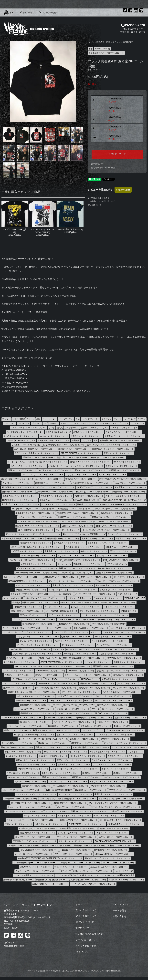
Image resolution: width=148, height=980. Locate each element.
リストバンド (58, 649)
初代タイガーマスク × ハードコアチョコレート (91, 462)
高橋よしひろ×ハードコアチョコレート (61, 577)
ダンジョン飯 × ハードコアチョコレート (76, 833)
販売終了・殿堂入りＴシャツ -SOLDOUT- (115, 42)
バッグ (59, 560)
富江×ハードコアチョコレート (33, 615)
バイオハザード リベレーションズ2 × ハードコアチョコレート (76, 466)
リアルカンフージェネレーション (26, 445)
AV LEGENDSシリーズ (25, 440)
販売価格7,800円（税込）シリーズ (52, 880)
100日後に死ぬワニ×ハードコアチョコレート (30, 649)
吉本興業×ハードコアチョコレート (89, 564)
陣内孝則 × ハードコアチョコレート (18, 492)
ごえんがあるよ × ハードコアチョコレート (109, 867)
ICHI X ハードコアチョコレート (74, 521)
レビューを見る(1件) (100, 190)
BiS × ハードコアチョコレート (127, 462)
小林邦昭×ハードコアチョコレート (112, 556)
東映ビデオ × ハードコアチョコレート (108, 458)
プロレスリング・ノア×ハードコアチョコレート (34, 620)
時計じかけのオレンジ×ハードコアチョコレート (38, 637)
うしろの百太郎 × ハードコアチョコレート (39, 850)
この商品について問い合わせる (102, 201)
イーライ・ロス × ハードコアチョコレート (56, 487)
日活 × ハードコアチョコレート (112, 475)
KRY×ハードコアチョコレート (123, 551)
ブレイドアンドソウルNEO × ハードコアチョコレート (113, 803)
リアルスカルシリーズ (128, 594)
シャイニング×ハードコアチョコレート (71, 632)
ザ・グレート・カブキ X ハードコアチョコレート (34, 509)
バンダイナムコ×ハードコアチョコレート (75, 713)
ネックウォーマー (87, 705)
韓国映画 (76, 440)
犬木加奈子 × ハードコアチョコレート (126, 811)
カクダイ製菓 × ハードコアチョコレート (108, 752)
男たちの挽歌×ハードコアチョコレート (19, 743)
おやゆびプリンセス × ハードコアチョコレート (92, 483)
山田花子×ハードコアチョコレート (27, 551)
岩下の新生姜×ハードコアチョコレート (40, 624)
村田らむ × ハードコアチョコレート (87, 436)
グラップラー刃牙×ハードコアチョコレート (81, 692)
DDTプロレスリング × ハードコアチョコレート (42, 475)
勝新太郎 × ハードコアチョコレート (73, 458)
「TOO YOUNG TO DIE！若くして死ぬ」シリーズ (123, 500)
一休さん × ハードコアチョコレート (40, 816)
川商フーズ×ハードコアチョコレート (17, 747)
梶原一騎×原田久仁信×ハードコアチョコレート (84, 658)
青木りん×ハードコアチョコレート (112, 705)
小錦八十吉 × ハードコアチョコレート (97, 875)
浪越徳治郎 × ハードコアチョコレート (70, 803)
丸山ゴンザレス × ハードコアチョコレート (35, 696)
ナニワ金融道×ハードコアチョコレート (21, 662)
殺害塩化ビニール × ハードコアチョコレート (125, 436)
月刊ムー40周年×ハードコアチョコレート (114, 585)
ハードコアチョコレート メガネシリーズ (28, 428)
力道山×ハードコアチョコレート (19, 675)
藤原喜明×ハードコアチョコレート (131, 539)
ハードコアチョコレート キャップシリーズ (109, 423)
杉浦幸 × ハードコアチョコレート (57, 846)
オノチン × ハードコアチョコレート (129, 688)
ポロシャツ (37, 423)
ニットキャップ (137, 423)
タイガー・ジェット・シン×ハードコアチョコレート (88, 675)
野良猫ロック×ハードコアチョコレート (53, 747)
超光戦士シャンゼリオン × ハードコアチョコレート (108, 858)
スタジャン (107, 419)
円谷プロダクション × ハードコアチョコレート (64, 445)
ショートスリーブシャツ (93, 730)
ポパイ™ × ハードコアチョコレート (73, 807)
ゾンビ (52, 428)
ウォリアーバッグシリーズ (68, 530)
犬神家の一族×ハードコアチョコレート (125, 756)
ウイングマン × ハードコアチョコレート (122, 777)
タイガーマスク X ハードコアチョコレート (37, 517)
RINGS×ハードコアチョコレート (53, 756)
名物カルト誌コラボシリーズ (58, 432)
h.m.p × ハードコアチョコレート (54, 436)
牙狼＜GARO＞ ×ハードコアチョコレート (23, 752)
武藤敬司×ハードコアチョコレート (129, 662)
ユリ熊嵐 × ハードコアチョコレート (124, 470)
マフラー (57, 705)
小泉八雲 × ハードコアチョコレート (51, 824)
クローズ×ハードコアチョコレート (18, 671)
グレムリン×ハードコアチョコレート (36, 641)
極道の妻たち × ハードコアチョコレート (38, 833)
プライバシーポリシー (87, 940)
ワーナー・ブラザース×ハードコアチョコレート (24, 628)
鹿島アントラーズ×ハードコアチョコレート (23, 577)
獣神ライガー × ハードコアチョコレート (89, 811)
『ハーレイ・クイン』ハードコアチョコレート (74, 722)
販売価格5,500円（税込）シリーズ (19, 880)
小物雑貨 (16, 602)
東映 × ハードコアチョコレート (22, 470)
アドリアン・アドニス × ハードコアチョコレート (111, 782)
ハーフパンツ (130, 419)
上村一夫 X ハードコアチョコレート (78, 526)
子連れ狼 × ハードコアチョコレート (90, 846)
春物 (105, 560)
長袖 (78, 419)
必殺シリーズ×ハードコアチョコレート (97, 684)
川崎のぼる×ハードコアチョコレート (80, 654)
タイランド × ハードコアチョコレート (55, 470)
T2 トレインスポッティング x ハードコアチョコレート (106, 530)
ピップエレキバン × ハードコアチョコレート (31, 803)
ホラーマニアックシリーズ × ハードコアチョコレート (123, 479)
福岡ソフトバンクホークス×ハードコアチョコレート (56, 730)
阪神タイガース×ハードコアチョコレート (78, 568)
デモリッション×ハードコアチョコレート (127, 790)
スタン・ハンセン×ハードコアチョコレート (68, 782)
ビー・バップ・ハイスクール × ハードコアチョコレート (112, 445)
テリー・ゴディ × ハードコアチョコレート (74, 854)
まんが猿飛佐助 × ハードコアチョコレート (88, 880)
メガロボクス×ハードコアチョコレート (38, 564)
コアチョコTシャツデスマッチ (124, 428)
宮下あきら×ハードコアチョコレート (116, 590)
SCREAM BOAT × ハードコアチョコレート (114, 854)
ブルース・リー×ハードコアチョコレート (113, 696)
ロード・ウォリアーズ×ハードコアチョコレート (114, 602)
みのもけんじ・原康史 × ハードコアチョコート (35, 449)
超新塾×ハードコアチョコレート (84, 739)
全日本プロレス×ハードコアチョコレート (114, 526)
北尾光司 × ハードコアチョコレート (95, 688)
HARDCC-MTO (21, 666)
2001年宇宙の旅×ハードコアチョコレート (113, 637)
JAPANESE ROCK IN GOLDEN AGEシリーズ (58, 684)
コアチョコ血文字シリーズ (80, 598)
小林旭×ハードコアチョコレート (131, 684)
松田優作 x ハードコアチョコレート (36, 543)
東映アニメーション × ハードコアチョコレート (113, 449)
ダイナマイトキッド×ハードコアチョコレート (37, 568)
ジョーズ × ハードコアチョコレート (119, 863)
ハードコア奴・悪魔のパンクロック (62, 611)
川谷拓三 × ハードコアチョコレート (74, 517)
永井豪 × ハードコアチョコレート (88, 432)
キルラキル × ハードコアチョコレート (21, 436)
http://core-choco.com (14, 946)
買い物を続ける (95, 205)
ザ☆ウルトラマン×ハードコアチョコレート (112, 765)
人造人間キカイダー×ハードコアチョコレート (45, 598)
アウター (6, 419)
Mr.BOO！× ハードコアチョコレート (111, 713)
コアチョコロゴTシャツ (117, 564)
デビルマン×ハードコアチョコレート (78, 645)
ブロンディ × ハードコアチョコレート (71, 867)
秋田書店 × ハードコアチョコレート (98, 539)
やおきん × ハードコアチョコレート (24, 777)
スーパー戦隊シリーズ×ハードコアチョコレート (37, 573)
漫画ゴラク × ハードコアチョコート (74, 449)
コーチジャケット (83, 666)
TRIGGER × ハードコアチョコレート (18, 487)
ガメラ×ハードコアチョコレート (18, 688)
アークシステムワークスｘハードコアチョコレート (93, 884)
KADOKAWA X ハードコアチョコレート (129, 504)
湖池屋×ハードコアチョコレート (28, 607)
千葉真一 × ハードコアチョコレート (113, 722)
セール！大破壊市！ (64, 594)
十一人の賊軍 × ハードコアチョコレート (71, 786)
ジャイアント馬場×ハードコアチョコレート (99, 611)
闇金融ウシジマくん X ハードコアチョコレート (78, 513)
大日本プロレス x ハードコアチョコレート (20, 504)
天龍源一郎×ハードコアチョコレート (73, 709)
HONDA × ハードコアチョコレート (109, 816)
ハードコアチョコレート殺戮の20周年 (109, 624)
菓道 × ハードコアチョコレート (56, 777)
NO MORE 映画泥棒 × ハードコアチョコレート (22, 718)
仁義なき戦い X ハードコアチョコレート (21, 496)
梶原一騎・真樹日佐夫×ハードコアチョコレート (23, 539)
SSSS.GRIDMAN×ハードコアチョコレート (27, 581)
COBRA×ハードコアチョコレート (124, 560)
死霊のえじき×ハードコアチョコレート (72, 641)
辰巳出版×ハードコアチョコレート (21, 756)
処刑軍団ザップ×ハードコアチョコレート (82, 560)
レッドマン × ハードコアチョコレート (58, 504)
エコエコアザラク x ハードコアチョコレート (35, 513)
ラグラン (142, 419)
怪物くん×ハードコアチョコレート (96, 577)
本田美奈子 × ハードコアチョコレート (21, 799)
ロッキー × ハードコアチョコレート (118, 709)
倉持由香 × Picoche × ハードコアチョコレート (120, 440)
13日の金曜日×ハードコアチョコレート (91, 628)
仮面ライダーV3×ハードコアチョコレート (114, 573)
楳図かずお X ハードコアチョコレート (93, 492)
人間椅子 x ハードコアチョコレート (121, 547)
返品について (97, 164)
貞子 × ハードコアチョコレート (55, 811)
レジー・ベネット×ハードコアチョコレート (115, 735)
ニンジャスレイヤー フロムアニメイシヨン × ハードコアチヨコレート (32, 479)
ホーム (10, 13)
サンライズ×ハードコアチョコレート (122, 649)
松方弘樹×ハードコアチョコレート (86, 607)
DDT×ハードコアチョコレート (81, 671)
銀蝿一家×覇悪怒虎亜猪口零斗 (59, 790)
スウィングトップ (48, 799)
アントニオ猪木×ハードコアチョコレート (110, 641)
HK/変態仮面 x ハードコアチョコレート (20, 500)
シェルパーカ (24, 423)
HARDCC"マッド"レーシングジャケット (95, 487)
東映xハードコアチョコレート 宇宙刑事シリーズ (84, 534)
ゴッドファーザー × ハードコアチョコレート (35, 837)
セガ (96, 440)
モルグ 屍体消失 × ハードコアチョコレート (77, 799)
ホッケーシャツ (64, 564)
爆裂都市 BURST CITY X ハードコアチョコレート (37, 526)
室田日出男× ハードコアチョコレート (63, 539)
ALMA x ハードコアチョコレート (89, 496)
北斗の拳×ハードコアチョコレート (96, 726)
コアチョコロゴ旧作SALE (67, 875)
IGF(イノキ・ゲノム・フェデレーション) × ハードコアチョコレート (38, 462)
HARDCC (54, 423)
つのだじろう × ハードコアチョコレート (28, 466)
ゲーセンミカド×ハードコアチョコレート (85, 649)
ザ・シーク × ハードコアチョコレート (22, 811)
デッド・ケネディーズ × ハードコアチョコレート (37, 871)
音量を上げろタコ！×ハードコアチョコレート (73, 585)
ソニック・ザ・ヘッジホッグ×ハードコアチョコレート (75, 769)
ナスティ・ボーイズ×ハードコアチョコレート (36, 794)
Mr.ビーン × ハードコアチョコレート (112, 833)
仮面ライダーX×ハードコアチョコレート (40, 602)
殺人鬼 (60, 428)
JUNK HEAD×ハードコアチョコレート (62, 679)
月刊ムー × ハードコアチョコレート (90, 470)
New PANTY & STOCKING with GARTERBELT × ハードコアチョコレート (50, 858)
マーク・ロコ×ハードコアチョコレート (33, 585)
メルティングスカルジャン (57, 607)
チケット (88, 701)
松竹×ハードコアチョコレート (98, 662)
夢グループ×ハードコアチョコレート (73, 760)
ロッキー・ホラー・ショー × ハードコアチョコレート (31, 807)
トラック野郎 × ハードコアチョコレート (77, 828)
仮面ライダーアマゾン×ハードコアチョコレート (32, 594)
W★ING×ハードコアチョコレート (51, 671)
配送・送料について (86, 916)
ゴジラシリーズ (70, 705)
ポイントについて (85, 922)
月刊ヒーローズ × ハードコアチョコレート (55, 492)
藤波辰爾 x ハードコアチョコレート (130, 487)
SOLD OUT (117, 154)
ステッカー (95, 632)
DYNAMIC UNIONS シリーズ (86, 500)
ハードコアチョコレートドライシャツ (65, 701)
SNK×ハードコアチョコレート (94, 551)
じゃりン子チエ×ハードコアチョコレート (75, 696)
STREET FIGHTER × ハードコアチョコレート (81, 453)
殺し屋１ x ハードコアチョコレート (117, 513)
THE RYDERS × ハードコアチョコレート (87, 824)
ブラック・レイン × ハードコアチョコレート (77, 837)
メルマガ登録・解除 (86, 946)
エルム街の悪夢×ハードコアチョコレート (91, 747)
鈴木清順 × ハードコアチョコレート (91, 790)
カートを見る (119, 910)
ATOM (85, 952)
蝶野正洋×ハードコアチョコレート (31, 701)
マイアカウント (121, 904)
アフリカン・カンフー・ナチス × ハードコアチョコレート (32, 820)
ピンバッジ (66, 871)
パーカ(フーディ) (102, 49)
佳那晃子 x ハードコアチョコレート (55, 500)
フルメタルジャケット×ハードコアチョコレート (124, 632)
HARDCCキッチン (129, 611)
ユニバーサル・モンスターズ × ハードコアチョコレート (116, 807)
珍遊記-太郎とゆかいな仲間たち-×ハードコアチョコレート (34, 692)
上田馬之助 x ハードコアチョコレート (61, 551)
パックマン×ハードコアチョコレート (19, 684)
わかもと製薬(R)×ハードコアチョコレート (121, 692)
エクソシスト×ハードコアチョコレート (128, 628)
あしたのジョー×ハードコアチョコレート (76, 556)
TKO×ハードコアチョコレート (127, 726)
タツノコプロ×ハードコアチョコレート (125, 534)
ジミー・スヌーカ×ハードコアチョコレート (77, 620)
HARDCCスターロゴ (90, 679)
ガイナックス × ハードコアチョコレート (123, 432)
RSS (78, 952)
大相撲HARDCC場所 (125, 875)
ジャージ (118, 419)
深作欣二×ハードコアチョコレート (128, 675)
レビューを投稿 (123, 190)
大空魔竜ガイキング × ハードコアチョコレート (80, 863)
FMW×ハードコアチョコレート (59, 718)
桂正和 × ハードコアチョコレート (87, 777)
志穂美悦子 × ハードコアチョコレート (52, 483)
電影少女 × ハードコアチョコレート (31, 782)
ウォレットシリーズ (124, 871)
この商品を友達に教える (99, 198)
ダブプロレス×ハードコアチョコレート (124, 658)
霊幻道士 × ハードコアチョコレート (35, 722)
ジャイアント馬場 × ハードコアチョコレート (33, 875)
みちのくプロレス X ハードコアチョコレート (110, 521)
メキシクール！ (72, 428)
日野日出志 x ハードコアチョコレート (129, 492)
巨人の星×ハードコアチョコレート (22, 658)
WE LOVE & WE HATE (135, 598)
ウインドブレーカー (91, 419)
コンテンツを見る (48, 13)
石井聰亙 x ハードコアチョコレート (69, 543)
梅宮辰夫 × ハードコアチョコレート (81, 479)
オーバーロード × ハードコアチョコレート (34, 854)
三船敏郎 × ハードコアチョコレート (54, 440)
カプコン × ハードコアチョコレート (122, 466)
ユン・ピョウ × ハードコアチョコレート (129, 747)
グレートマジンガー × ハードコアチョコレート (23, 790)
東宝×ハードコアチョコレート (49, 675)
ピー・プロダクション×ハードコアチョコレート (56, 688)
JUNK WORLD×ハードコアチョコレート (125, 824)
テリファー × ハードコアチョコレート (75, 794)
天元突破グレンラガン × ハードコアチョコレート (35, 841)
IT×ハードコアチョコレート (59, 628)
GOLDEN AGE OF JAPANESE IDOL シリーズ (115, 841)
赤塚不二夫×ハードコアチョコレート (27, 611)
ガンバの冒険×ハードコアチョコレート (38, 556)
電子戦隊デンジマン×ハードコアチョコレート (113, 666)
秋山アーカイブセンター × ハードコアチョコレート (121, 799)
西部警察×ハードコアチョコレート (36, 705)
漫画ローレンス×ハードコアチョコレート (75, 735)
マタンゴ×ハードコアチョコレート (33, 769)
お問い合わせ (119, 916)
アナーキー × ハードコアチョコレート (76, 841)
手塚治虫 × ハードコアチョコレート (39, 458)
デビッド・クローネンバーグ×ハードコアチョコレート (121, 671)
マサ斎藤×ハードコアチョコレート (81, 475)
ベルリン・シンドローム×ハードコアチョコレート (31, 560)
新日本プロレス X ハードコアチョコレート (111, 517)
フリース (96, 709)
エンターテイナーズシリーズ (31, 739)
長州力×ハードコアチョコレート (37, 786)
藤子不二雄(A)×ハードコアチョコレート (106, 53)
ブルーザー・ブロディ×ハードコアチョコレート (118, 581)
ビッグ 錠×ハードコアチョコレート (27, 679)
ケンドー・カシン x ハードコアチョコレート (126, 496)
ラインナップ (27, 13)
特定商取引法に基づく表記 (103, 168)
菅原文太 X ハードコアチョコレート (57, 496)
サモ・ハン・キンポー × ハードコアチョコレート (66, 752)
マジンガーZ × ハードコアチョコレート (108, 786)
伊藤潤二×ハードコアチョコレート (31, 590)
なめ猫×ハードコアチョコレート (108, 598)
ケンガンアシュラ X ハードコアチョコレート (38, 521)
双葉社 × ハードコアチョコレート (119, 453)
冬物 (91, 49)
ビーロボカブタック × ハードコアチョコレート (121, 820)
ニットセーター (49, 419)
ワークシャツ (10, 423)
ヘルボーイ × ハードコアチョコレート (74, 816)
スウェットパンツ (136, 752)
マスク (33, 666)
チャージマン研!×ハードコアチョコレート (117, 620)
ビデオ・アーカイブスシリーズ (95, 428)
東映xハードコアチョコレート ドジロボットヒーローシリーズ (33, 534)
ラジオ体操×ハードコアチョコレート (23, 773)
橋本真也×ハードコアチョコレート (63, 726)
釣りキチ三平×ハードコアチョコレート (114, 645)
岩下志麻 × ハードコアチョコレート (113, 828)
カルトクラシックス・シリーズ (74, 423)
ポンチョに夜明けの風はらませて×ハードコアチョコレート (37, 547)
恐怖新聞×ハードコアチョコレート (77, 637)
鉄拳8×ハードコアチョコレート (127, 773)
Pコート (31, 419)
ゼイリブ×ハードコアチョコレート (129, 577)
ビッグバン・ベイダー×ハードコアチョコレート (125, 743)
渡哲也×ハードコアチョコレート (115, 739)
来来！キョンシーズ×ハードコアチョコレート (108, 543)
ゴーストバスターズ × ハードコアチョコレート (115, 509)
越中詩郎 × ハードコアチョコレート (131, 718)
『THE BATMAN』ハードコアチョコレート (125, 730)
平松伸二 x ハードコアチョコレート (93, 504)
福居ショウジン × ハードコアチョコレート (79, 820)
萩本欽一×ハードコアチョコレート (54, 743)
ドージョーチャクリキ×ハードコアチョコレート (38, 645)
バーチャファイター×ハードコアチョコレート (95, 594)
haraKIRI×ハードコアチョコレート (76, 602)
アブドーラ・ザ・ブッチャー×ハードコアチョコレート (37, 654)
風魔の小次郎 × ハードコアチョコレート (50, 884)
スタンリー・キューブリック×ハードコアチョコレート (27, 632)
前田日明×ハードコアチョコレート (87, 743)
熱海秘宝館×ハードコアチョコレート (74, 765)
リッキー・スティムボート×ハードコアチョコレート (105, 615)
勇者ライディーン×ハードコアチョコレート (61, 773)
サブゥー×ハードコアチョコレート (64, 615)
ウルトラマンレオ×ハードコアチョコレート (36, 765)
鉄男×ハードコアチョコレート (18, 730)
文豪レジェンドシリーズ (50, 658)
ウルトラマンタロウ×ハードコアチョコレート (112, 760)
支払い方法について (86, 910)
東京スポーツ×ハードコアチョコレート (56, 666)
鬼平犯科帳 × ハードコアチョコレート (111, 850)
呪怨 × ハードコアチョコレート (19, 824)
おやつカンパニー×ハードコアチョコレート (27, 726)
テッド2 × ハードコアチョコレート (18, 483)
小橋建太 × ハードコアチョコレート (124, 846)
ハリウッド (87, 440)
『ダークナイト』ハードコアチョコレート (94, 718)
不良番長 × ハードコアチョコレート (76, 850)
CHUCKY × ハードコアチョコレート (36, 867)
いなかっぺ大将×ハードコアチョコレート (117, 654)
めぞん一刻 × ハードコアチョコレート (116, 837)
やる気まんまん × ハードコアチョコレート (38, 828)
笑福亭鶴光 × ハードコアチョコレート (37, 713)
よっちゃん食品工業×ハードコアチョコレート (35, 709)
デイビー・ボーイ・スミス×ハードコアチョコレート (72, 581)
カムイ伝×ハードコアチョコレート (130, 483)
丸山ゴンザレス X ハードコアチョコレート (113, 701)
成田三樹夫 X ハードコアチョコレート (75, 509)
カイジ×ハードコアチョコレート (116, 769)
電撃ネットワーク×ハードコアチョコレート (35, 760)
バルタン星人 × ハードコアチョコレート (88, 756)
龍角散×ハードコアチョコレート (97, 773)
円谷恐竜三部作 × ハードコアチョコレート (84, 547)
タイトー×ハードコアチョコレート (119, 607)
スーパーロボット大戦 (13, 598)
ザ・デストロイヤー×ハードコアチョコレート (34, 735)
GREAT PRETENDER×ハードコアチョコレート (62, 662)
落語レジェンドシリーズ (57, 739)
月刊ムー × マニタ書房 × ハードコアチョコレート (37, 453)
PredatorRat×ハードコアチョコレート (115, 568)
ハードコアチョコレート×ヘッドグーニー (25, 432)
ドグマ (10, 440)
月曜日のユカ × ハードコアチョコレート (127, 880)
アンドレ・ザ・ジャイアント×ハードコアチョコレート (73, 590)
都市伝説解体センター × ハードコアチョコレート (35, 863)
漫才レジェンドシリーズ (83, 573)
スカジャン (65, 573)
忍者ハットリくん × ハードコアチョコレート (93, 871)
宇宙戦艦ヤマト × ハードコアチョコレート (113, 794)
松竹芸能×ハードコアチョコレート (74, 624)
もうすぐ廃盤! (18, 419)
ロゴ (46, 423)
